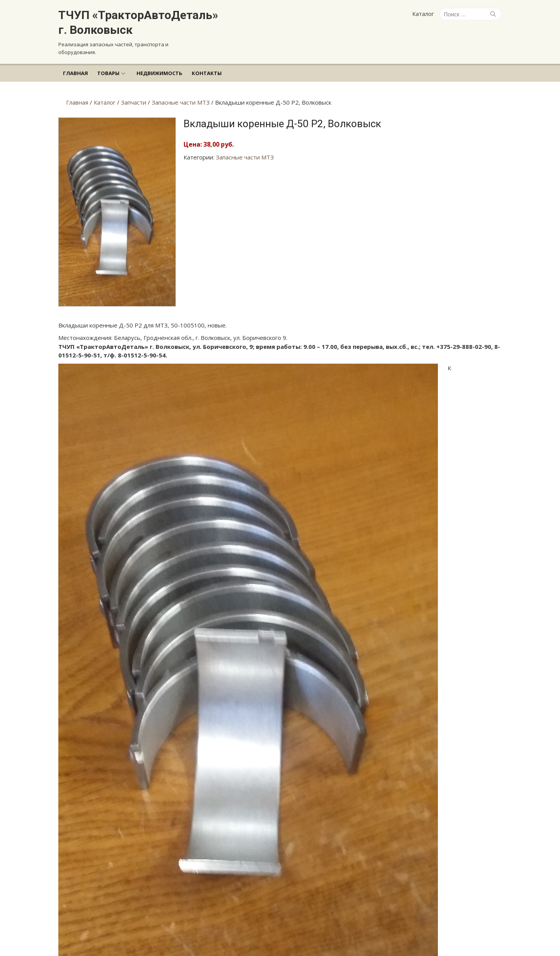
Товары (108, 73)
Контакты (207, 73)
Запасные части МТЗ (245, 157)
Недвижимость (159, 73)
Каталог (423, 14)
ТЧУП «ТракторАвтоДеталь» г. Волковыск (138, 22)
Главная (75, 73)
